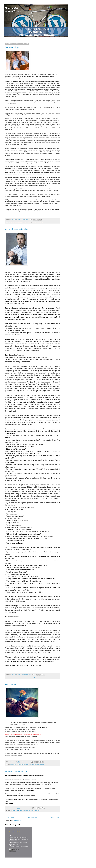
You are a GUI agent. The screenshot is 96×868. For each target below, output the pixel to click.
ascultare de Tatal (15, 810)
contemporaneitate (27, 222)
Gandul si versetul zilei (16, 772)
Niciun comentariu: (26, 675)
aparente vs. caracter (16, 764)
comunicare (13, 677)
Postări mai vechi (55, 817)
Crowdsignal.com (13, 851)
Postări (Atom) (17, 820)
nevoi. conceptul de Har (38, 222)
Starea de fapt (12, 47)
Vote (11, 849)
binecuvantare (25, 764)
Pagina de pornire (32, 817)
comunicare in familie (22, 677)
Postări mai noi (10, 817)
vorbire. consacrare (48, 677)
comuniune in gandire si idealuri (35, 677)
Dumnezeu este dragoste (38, 764)
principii (28, 810)
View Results (16, 850)
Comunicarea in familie (16, 229)
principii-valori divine (36, 810)
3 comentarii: (25, 220)
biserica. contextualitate (16, 222)
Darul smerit (11, 684)
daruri (30, 764)
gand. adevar (23, 810)
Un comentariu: (25, 762)
